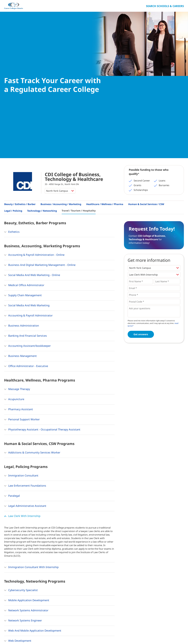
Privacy (46, 635)
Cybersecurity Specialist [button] (21, 483)
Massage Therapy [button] (17, 282)
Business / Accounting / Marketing (61, 96)
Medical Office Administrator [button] (24, 178)
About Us (19, 635)
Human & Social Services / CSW (146, 96)
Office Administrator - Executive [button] (26, 259)
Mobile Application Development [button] (27, 493)
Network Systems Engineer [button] (23, 513)
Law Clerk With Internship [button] (22, 408)
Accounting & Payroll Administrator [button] (28, 208)
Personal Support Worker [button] (22, 312)
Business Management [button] (20, 248)
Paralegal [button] (12, 388)
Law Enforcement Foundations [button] (25, 378)
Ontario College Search (174, 635)
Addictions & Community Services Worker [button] (32, 345)
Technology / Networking (42, 103)
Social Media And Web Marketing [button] (27, 198)
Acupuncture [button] (14, 292)
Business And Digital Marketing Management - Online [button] (40, 157)
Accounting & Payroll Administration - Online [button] (34, 147)
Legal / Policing (13, 103)
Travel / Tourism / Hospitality (79, 103)
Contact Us (33, 635)
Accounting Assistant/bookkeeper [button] (27, 238)
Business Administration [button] (22, 218)
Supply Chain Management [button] (23, 188)
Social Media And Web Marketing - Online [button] (32, 168)
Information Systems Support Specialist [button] (31, 543)
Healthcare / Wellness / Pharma (105, 96)
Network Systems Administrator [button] (26, 503)
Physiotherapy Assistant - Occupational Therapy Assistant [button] (42, 322)
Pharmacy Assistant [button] (19, 302)
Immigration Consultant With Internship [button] (31, 460)
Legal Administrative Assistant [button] (25, 398)
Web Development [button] (18, 533)
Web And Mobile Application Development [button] (33, 523)
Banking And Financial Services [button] (25, 228)
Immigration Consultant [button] (21, 368)
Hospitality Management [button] (22, 597)
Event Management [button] (18, 587)
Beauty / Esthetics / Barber (20, 96)
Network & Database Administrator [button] (28, 553)
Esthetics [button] (12, 124)
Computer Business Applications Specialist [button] (33, 564)
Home (7, 635)
